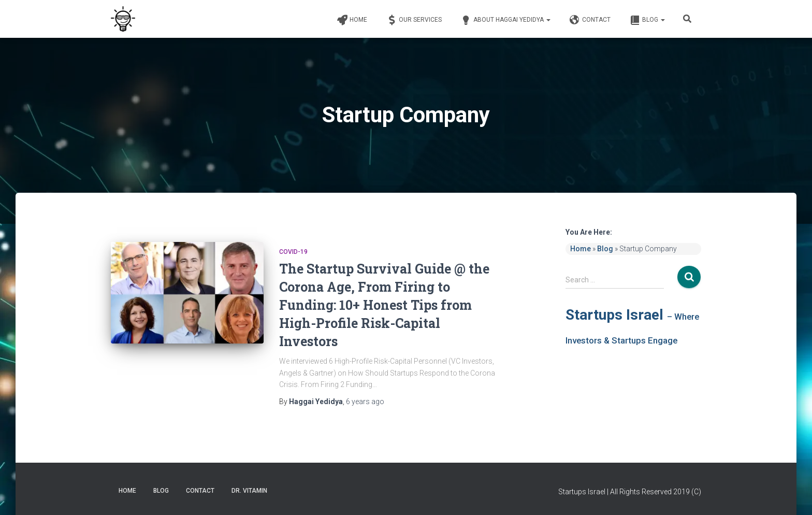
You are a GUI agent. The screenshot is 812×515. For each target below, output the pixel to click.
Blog (647, 20)
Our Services (413, 20)
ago (365, 402)
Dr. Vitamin (249, 491)
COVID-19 (293, 252)
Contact (589, 20)
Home (351, 20)
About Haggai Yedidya (505, 20)
